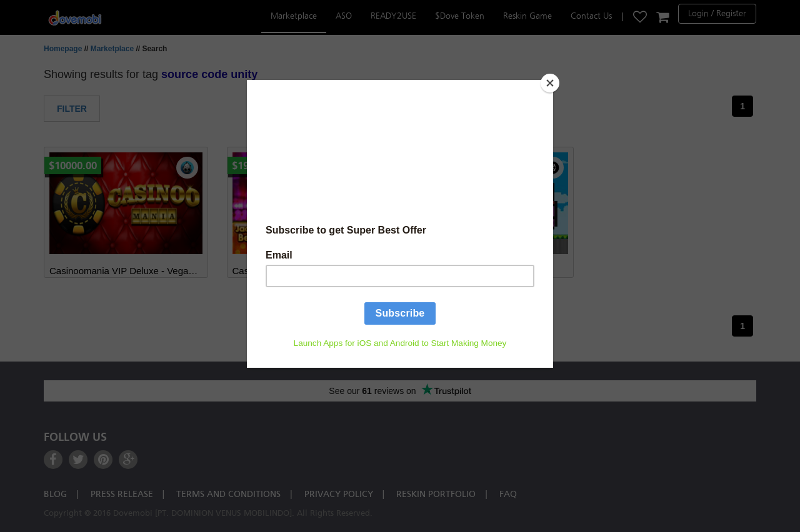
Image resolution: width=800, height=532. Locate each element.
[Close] (550, 83)
